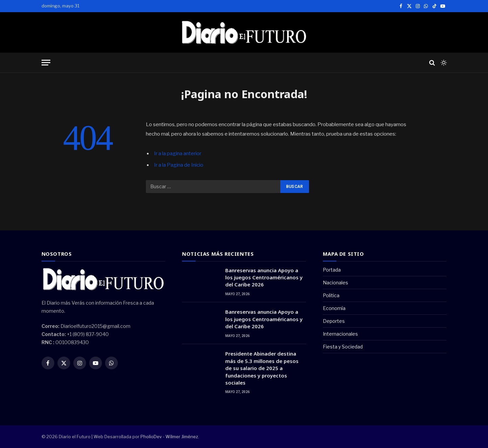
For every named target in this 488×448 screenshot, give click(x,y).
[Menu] (46, 63)
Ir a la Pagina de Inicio (179, 165)
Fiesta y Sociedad (343, 347)
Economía (334, 308)
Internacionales (340, 334)
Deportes (334, 321)
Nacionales (336, 283)
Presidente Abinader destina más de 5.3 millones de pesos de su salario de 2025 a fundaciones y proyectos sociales (262, 368)
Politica (331, 295)
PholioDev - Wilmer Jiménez (169, 437)
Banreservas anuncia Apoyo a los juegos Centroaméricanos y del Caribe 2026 (264, 277)
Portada (332, 270)
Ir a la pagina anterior (178, 153)
